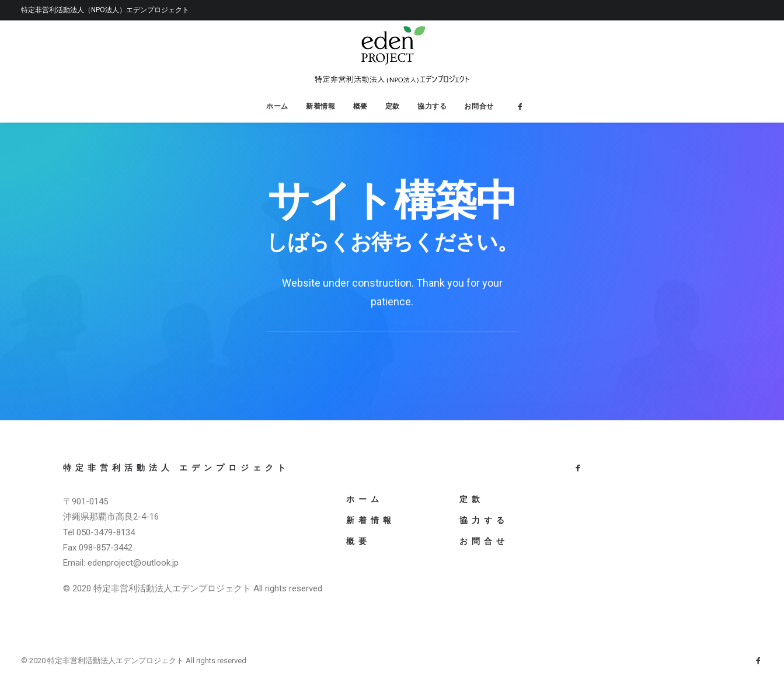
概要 (360, 106)
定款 (393, 106)
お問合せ (479, 106)
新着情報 (320, 106)
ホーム (277, 106)
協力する (432, 106)
